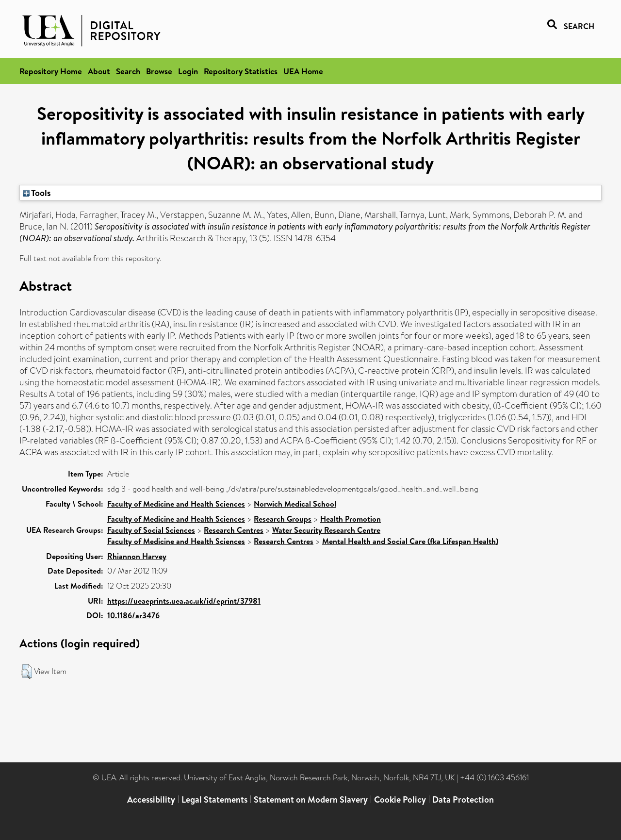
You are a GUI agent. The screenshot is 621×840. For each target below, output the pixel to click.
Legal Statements (214, 799)
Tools (37, 193)
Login (188, 71)
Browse (159, 71)
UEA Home (303, 71)
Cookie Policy (400, 799)
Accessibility (151, 799)
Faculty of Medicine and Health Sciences (176, 504)
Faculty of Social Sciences (151, 530)
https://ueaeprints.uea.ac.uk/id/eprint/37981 (184, 601)
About (99, 71)
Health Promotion (351, 519)
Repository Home (51, 71)
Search (128, 71)
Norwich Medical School (295, 504)
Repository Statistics (241, 71)
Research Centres (234, 530)
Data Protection (463, 799)
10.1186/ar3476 (133, 615)
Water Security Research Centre (326, 530)
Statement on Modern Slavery (311, 799)
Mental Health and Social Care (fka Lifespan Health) (410, 541)
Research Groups (283, 519)
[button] (26, 672)
